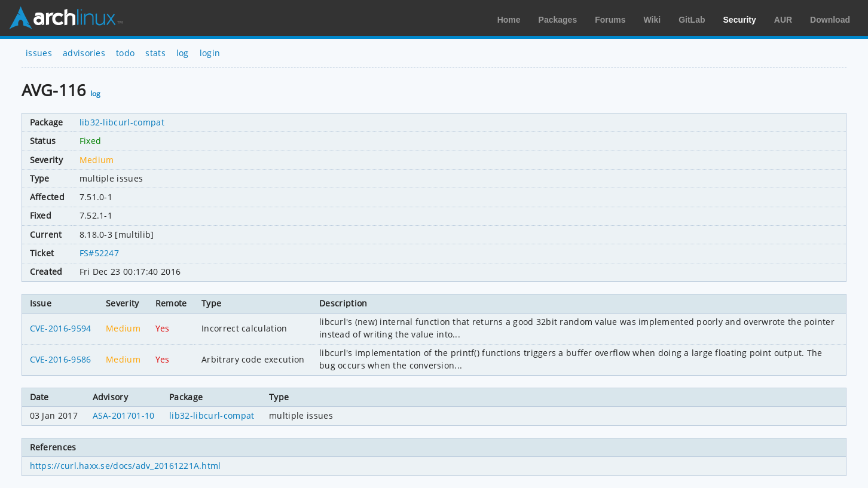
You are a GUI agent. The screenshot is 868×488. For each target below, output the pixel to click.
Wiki (652, 20)
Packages (558, 20)
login (210, 53)
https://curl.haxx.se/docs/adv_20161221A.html (126, 466)
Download (830, 20)
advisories (84, 53)
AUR (783, 20)
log (183, 53)
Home (509, 20)
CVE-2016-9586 (61, 359)
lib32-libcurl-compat (122, 122)
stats (155, 53)
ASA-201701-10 (124, 415)
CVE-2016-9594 (61, 328)
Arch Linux (66, 18)
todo (125, 53)
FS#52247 (100, 253)
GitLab (692, 20)
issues (39, 53)
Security (740, 20)
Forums (610, 20)
